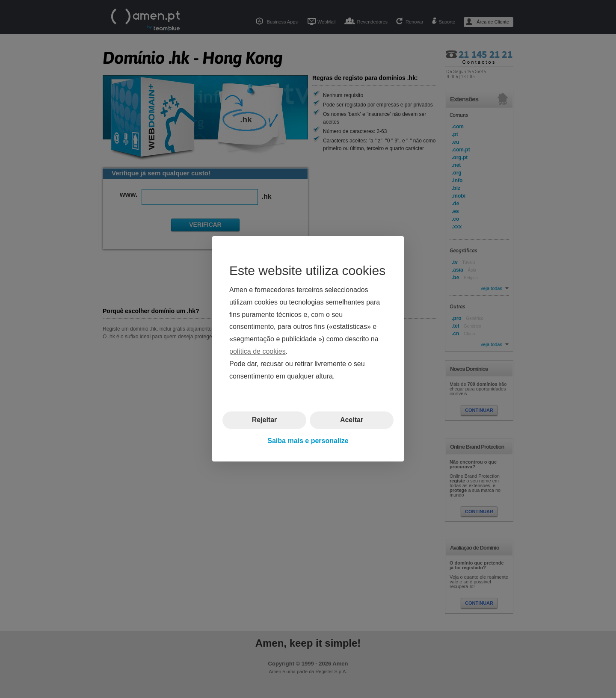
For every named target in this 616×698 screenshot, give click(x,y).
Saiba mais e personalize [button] (308, 441)
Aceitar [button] (352, 420)
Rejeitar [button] (265, 420)
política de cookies (258, 351)
